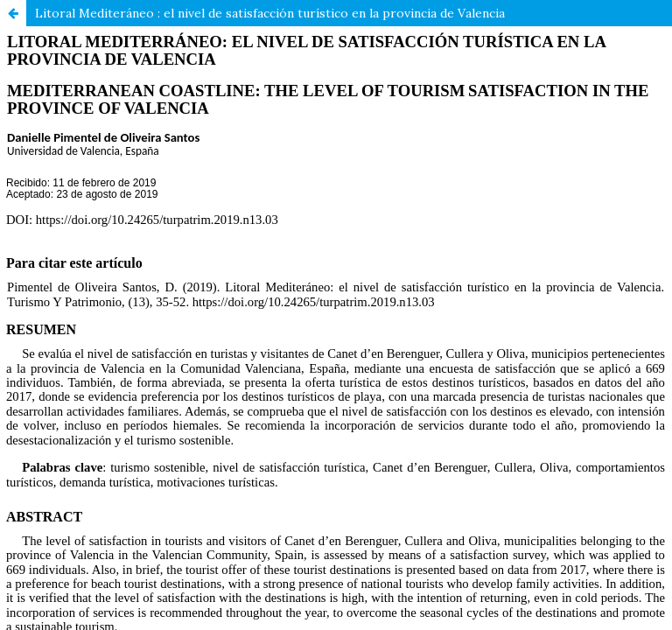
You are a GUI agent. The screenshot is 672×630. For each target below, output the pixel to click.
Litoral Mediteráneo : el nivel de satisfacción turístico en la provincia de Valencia (270, 13)
